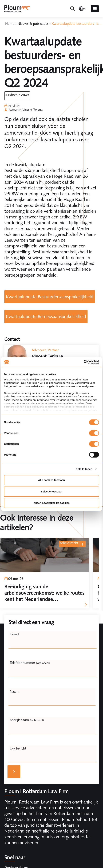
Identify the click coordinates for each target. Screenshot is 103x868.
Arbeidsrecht (69, 543)
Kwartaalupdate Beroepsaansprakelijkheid (46, 317)
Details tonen (84, 469)
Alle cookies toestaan (51, 480)
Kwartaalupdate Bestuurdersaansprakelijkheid (50, 297)
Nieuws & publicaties (33, 24)
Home (10, 24)
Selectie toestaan (52, 491)
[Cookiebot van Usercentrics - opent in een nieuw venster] (84, 362)
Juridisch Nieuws (17, 95)
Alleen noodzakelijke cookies (51, 503)
